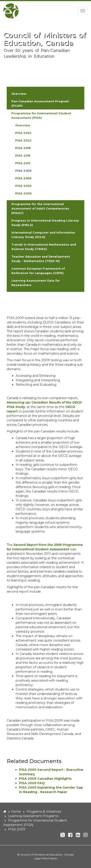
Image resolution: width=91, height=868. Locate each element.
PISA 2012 (23, 163)
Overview (23, 125)
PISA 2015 (23, 156)
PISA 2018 (23, 148)
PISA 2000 (23, 193)
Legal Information (46, 858)
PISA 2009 (23, 171)
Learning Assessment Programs (33, 816)
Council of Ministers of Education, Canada (47, 855)
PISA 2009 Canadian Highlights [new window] (45, 779)
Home (16, 811)
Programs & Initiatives (44, 811)
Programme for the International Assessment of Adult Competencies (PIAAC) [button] (40, 209)
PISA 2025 (23, 133)
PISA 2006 (23, 178)
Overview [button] (19, 94)
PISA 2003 (23, 186)
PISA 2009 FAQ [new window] (32, 783)
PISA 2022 (23, 140)
